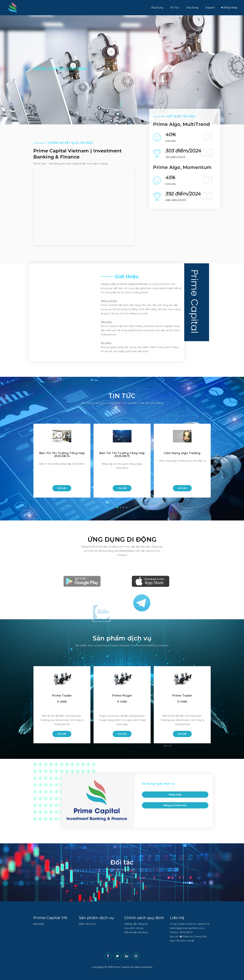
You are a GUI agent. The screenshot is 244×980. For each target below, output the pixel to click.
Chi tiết (62, 488)
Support (210, 8)
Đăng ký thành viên (175, 805)
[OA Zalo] (39, 924)
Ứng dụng (157, 8)
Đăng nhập (229, 8)
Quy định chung (134, 928)
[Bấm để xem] (87, 924)
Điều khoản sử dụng (136, 932)
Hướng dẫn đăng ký (136, 924)
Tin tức (175, 8)
